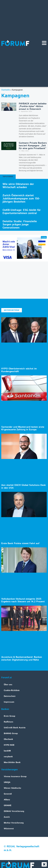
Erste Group (9, 716)
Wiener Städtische (12, 788)
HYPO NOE (9, 745)
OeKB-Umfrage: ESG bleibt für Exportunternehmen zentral (22, 212)
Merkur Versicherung (14, 823)
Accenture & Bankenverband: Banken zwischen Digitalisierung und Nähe (22, 659)
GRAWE (8, 805)
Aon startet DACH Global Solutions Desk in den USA (23, 487)
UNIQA (7, 782)
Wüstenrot (9, 829)
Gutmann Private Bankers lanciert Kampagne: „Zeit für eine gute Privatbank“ (33, 146)
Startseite (6, 90)
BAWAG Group (11, 733)
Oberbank (8, 739)
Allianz (7, 800)
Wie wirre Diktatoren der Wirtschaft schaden (18, 186)
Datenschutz (10, 696)
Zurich (7, 817)
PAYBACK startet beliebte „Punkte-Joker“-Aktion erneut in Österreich (33, 106)
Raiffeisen (8, 722)
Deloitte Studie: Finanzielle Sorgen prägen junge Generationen (20, 225)
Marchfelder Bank (12, 762)
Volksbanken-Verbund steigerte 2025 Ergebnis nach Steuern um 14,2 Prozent (23, 600)
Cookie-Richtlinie (12, 690)
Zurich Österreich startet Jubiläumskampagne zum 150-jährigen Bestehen (21, 199)
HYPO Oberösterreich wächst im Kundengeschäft (19, 370)
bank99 (7, 751)
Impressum (9, 702)
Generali (8, 794)
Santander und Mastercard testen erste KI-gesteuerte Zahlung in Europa (23, 428)
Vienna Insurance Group (15, 777)
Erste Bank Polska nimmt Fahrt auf (20, 543)
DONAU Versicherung (14, 811)
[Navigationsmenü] (44, 43)
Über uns (8, 685)
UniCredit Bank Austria (15, 728)
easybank (8, 757)
